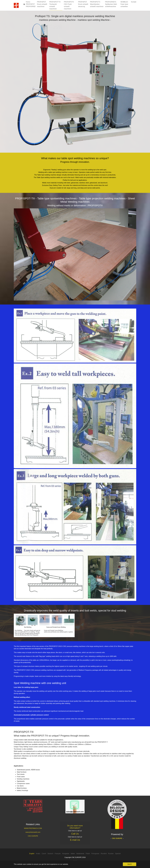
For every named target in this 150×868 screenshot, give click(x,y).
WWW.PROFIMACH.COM (33, 828)
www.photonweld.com (33, 832)
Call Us (75, 834)
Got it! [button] (130, 864)
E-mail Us (75, 840)
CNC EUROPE (33, 836)
